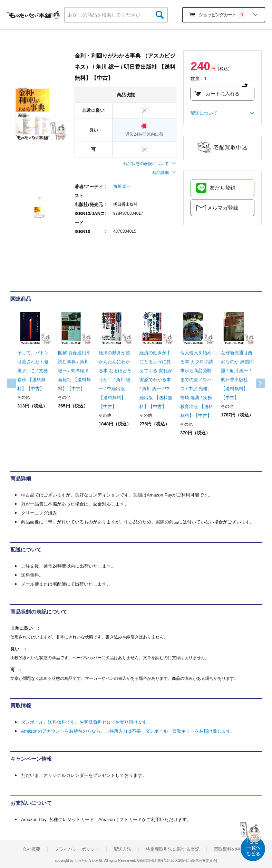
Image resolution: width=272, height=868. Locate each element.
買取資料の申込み (232, 849)
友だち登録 (222, 188)
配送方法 (123, 849)
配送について (222, 113)
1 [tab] (40, 198)
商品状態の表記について (150, 164)
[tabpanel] (39, 113)
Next (255, 383)
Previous (17, 383)
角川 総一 (122, 186)
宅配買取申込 (230, 147)
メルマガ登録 (223, 208)
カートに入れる (217, 94)
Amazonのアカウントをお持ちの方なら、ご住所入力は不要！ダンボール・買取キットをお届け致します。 (128, 731)
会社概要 (31, 849)
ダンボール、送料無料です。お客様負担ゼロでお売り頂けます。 (86, 722)
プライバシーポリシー (77, 849)
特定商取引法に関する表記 (173, 849)
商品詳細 (164, 173)
